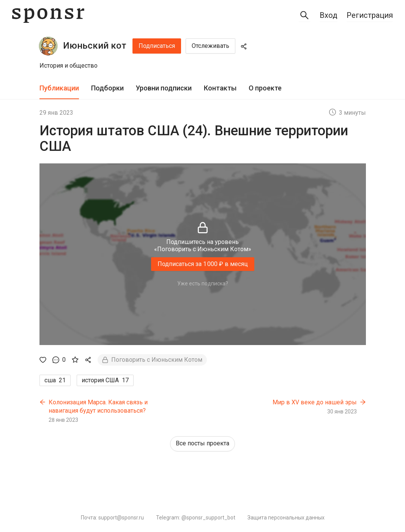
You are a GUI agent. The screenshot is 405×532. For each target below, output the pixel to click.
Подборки (107, 88)
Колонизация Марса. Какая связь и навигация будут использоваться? (98, 406)
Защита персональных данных (286, 518)
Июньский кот (95, 46)
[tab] (59, 88)
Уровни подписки (164, 88)
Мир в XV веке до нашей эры (315, 402)
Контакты (220, 88)
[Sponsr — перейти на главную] (48, 15)
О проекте (265, 88)
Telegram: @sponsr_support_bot (196, 518)
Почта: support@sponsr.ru (112, 518)
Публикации (59, 88)
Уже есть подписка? (203, 283)
